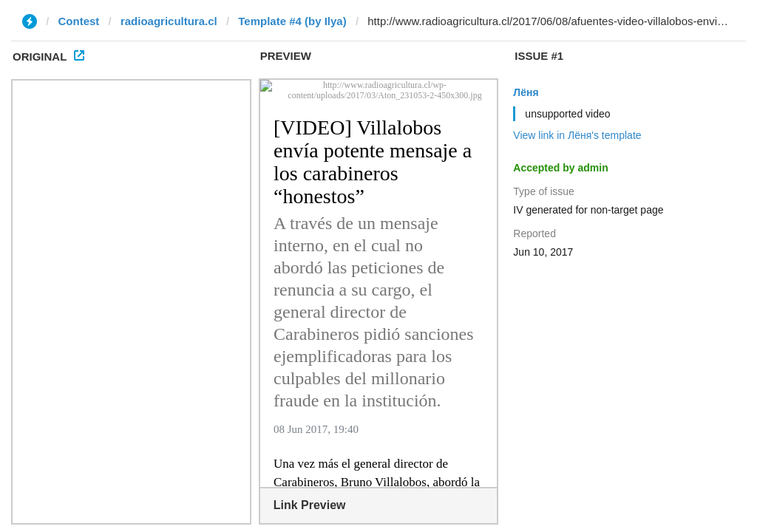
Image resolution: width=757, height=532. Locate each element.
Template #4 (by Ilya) (292, 21)
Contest (79, 21)
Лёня (526, 92)
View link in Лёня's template (577, 135)
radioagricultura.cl (169, 21)
